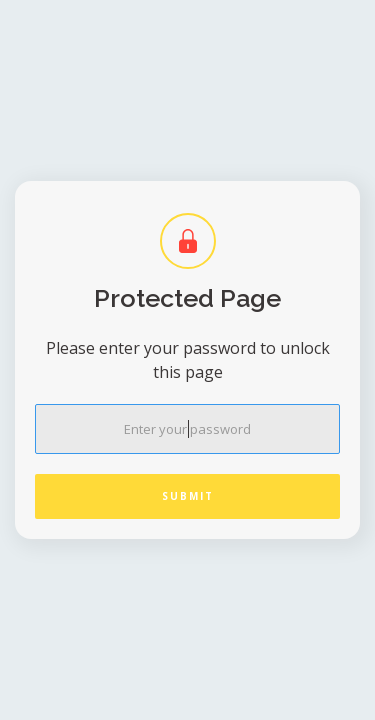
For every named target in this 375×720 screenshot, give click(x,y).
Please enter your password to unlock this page (188, 360)
